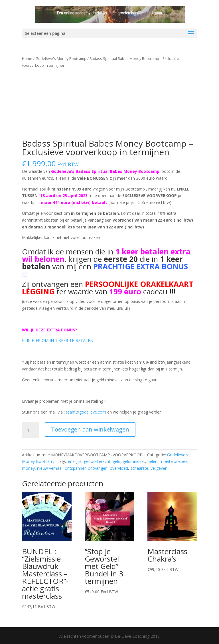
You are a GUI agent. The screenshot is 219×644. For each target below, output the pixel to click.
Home (27, 58)
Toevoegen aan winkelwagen (90, 429)
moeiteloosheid (174, 461)
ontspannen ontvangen (86, 468)
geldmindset (134, 461)
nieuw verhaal (50, 468)
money (28, 468)
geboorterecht (97, 461)
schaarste (139, 468)
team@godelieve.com (86, 412)
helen (152, 461)
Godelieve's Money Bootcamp (61, 58)
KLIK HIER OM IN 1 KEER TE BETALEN (58, 340)
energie (75, 461)
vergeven (159, 468)
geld (116, 461)
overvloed (119, 468)
